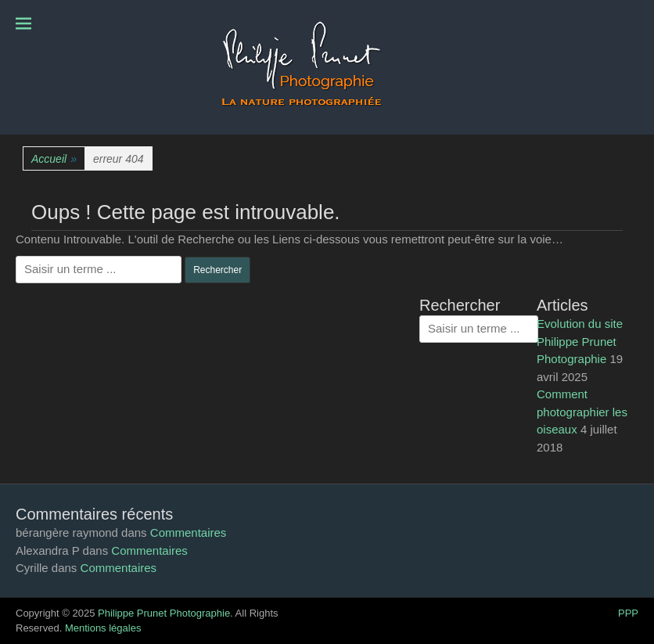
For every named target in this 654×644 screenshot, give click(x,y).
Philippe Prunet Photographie (164, 613)
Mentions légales (103, 628)
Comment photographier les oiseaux (582, 412)
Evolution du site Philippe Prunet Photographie (580, 341)
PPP (628, 613)
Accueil (54, 159)
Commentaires (189, 532)
